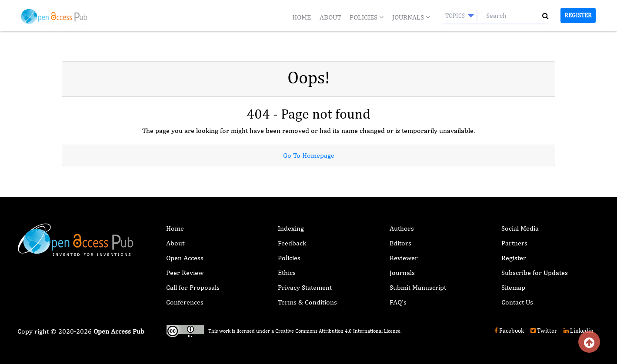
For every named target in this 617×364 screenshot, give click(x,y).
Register (578, 15)
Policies (367, 17)
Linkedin (579, 331)
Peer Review (185, 273)
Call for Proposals (193, 287)
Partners (514, 243)
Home (302, 17)
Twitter (544, 331)
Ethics (287, 273)
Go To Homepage (309, 155)
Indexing (291, 228)
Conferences (185, 302)
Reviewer (404, 258)
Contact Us (517, 302)
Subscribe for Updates (535, 273)
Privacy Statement (305, 287)
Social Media (520, 228)
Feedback (292, 243)
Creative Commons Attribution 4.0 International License (338, 331)
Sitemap (513, 287)
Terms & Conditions (307, 302)
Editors (400, 243)
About (330, 17)
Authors (402, 228)
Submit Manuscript (418, 287)
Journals (411, 17)
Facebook (509, 331)
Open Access (185, 258)
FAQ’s (398, 302)
